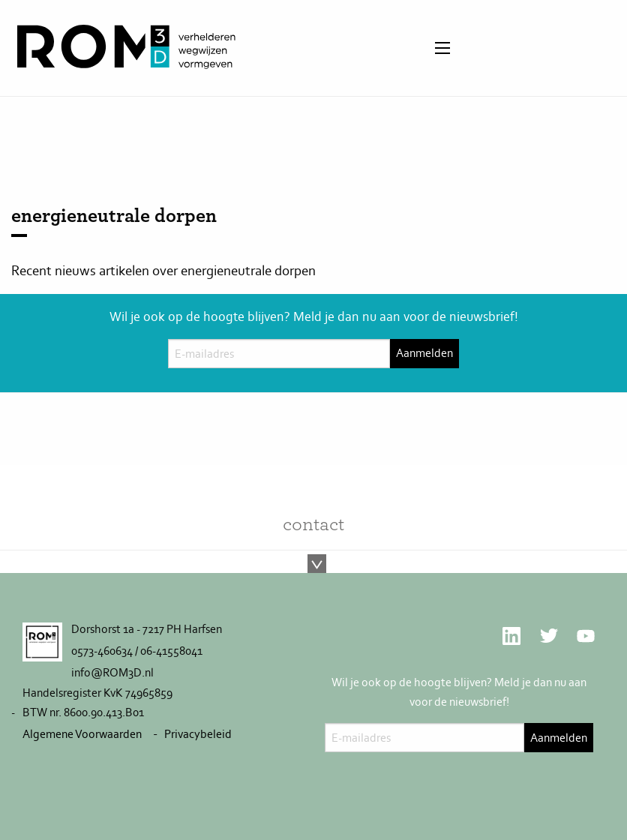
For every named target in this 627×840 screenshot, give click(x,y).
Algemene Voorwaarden (82, 734)
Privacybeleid (198, 734)
